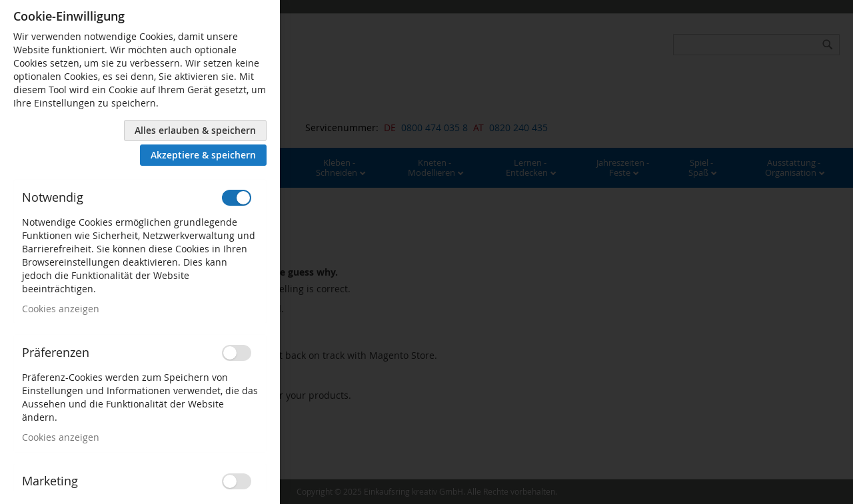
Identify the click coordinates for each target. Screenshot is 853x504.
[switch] (237, 198)
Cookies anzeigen (61, 309)
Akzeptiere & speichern (203, 155)
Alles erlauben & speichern (195, 130)
